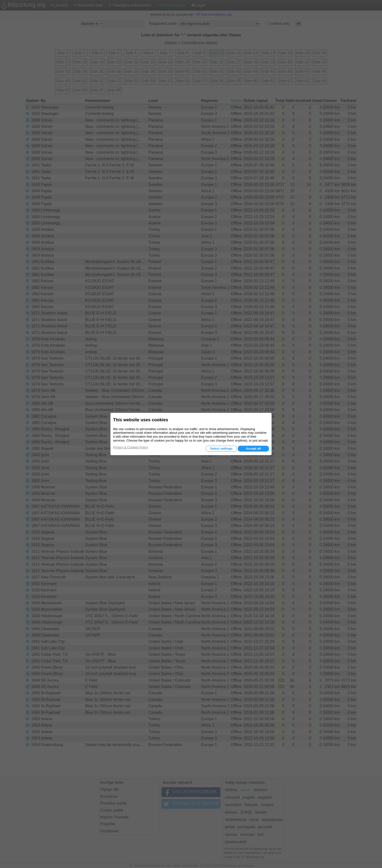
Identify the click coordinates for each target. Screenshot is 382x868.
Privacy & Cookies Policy (131, 447)
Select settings (221, 449)
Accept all (253, 449)
